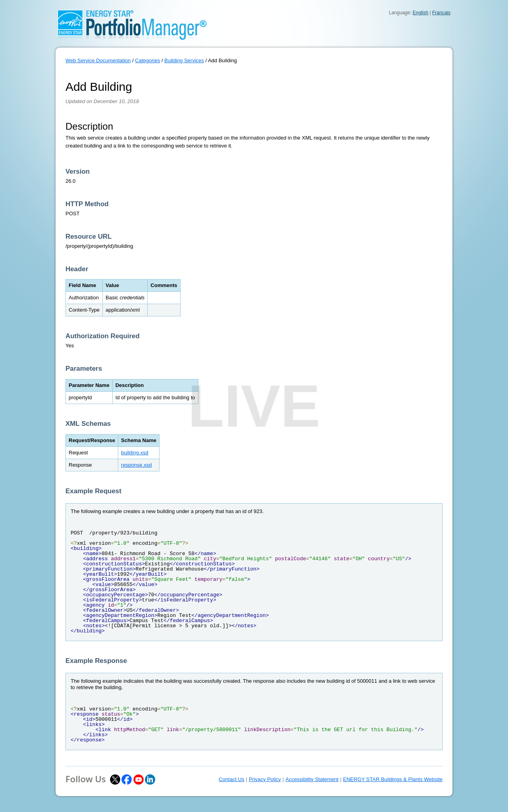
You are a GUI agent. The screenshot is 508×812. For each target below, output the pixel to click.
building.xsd (135, 453)
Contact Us (231, 779)
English (420, 13)
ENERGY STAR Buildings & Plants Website (393, 779)
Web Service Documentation (98, 60)
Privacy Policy (265, 779)
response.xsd (136, 465)
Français (441, 13)
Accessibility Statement (312, 779)
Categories (147, 60)
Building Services (184, 60)
